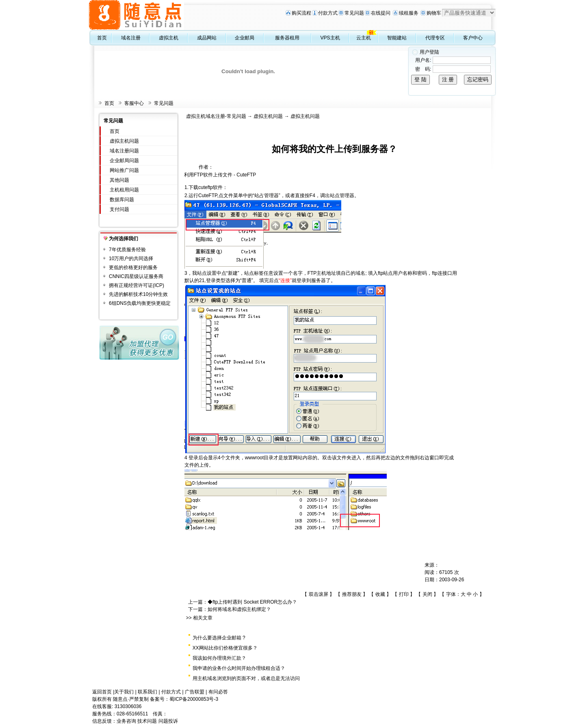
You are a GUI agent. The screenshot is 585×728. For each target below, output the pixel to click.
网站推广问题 (124, 170)
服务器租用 (287, 38)
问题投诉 (168, 721)
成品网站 (207, 38)
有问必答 (218, 692)
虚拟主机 (169, 38)
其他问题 (119, 180)
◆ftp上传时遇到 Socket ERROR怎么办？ (252, 602)
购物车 (434, 13)
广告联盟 (195, 692)
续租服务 (409, 13)
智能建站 (397, 38)
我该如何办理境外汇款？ (219, 658)
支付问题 (119, 209)
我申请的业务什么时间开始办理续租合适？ (239, 668)
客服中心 (134, 103)
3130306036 (128, 706)
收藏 (380, 594)
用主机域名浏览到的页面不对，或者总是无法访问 (246, 678)
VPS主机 (330, 38)
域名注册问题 (124, 151)
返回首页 (102, 692)
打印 (404, 594)
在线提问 (381, 13)
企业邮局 (245, 38)
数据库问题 (122, 200)
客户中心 (473, 38)
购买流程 (301, 13)
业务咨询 (126, 721)
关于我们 (124, 692)
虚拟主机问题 (124, 141)
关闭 (427, 594)
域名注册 (131, 38)
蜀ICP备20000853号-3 (194, 699)
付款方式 (328, 13)
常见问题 (354, 13)
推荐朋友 (352, 594)
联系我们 (147, 692)
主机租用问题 (124, 190)
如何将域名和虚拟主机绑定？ (239, 609)
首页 (102, 38)
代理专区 (435, 38)
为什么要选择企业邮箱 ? (219, 638)
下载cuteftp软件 (206, 187)
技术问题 (147, 721)
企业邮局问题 (124, 161)
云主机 (364, 38)
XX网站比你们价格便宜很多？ (225, 648)
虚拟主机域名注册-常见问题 (216, 116)
